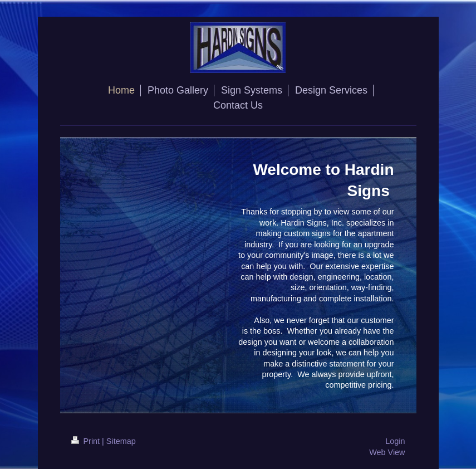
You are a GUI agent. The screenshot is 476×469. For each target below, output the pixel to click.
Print (87, 441)
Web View (387, 452)
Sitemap (121, 441)
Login (395, 441)
